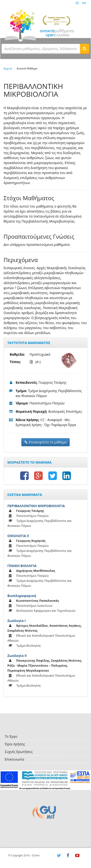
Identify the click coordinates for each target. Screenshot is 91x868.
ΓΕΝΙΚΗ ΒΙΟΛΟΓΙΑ (22, 566)
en (84, 3)
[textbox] (41, 48)
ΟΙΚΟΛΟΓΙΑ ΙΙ (18, 536)
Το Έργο (11, 736)
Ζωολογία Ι (16, 621)
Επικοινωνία (14, 759)
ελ (77, 3)
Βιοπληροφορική (22, 596)
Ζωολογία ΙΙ (17, 656)
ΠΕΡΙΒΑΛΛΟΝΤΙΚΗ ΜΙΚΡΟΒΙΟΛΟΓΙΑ (36, 506)
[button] (85, 48)
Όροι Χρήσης (15, 744)
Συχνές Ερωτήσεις (19, 752)
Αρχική (8, 68)
